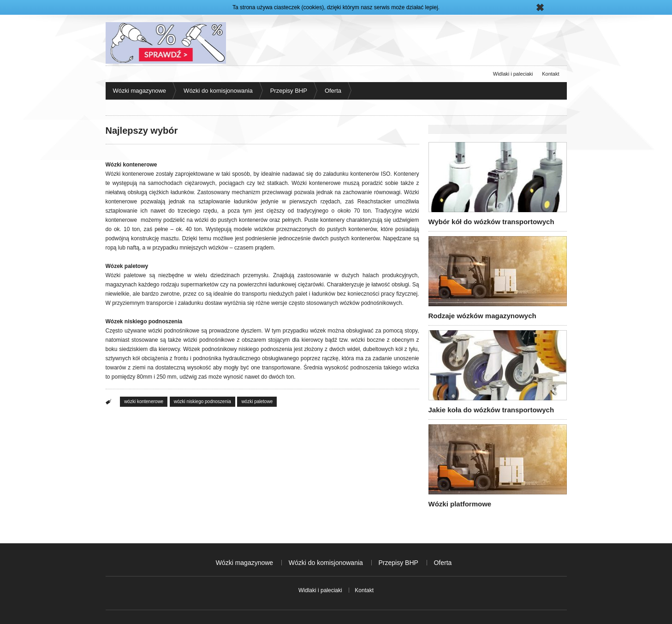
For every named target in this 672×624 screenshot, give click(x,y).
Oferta (333, 91)
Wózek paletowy (127, 266)
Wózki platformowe (460, 504)
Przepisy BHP (289, 91)
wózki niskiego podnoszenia (202, 401)
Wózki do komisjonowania (218, 91)
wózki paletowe (257, 401)
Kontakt (550, 74)
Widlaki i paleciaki (513, 74)
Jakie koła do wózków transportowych (491, 410)
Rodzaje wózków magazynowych (482, 316)
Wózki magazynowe (140, 91)
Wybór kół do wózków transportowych (491, 222)
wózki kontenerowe (144, 401)
